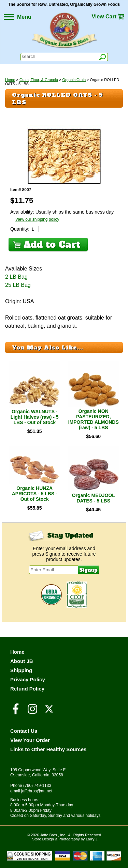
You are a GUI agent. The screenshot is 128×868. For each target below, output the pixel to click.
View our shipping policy (37, 219)
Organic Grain (74, 80)
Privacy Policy (28, 679)
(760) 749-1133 (37, 786)
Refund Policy (27, 689)
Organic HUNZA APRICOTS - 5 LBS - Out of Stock (35, 494)
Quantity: (20, 229)
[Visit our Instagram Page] (32, 712)
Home (10, 80)
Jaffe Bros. (49, 835)
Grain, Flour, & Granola (39, 80)
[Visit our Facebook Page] (16, 712)
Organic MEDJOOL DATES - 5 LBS (94, 498)
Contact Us (24, 731)
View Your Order (30, 740)
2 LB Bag (16, 277)
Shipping (21, 670)
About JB (22, 661)
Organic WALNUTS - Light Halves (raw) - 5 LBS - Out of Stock (35, 417)
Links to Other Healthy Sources (48, 749)
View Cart (104, 17)
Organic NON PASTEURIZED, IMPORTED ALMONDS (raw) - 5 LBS (94, 419)
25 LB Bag (18, 285)
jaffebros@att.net (37, 791)
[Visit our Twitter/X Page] (49, 712)
